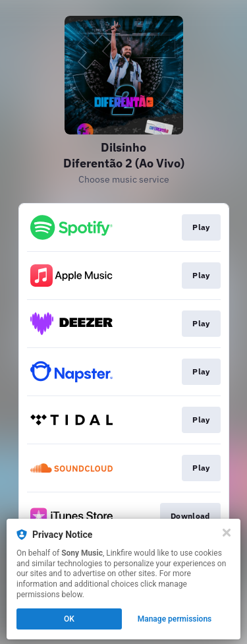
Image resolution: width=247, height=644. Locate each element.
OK (69, 619)
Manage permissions (175, 619)
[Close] (227, 533)
